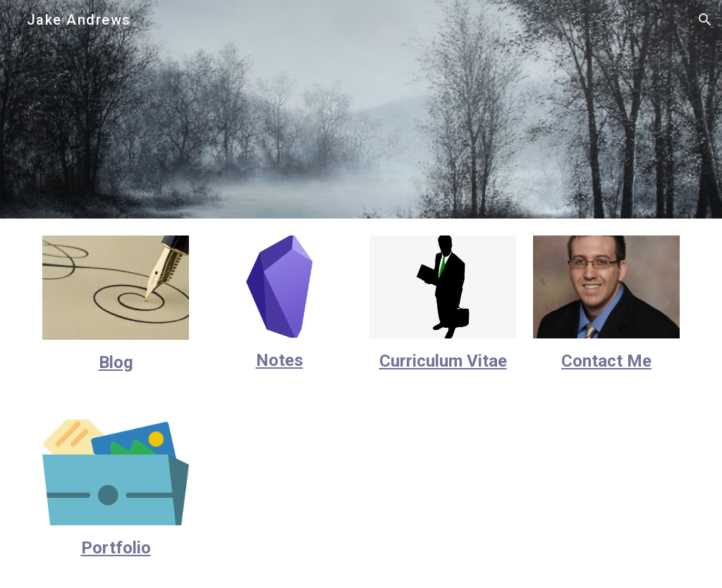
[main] (116, 363)
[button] (705, 20)
